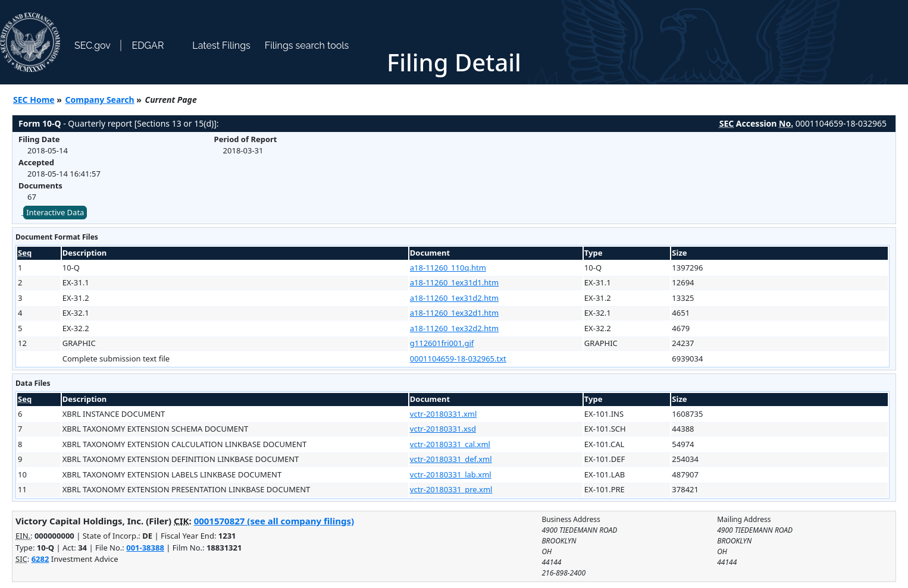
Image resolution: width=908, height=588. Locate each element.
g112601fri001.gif (442, 343)
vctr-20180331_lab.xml (451, 474)
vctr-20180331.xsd (443, 429)
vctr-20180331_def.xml (451, 459)
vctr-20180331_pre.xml (451, 489)
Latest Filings (221, 45)
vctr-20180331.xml (443, 414)
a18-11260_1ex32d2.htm (454, 328)
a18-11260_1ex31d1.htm (454, 282)
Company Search (100, 100)
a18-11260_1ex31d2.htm (454, 298)
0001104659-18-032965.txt (458, 359)
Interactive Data (55, 212)
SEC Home (34, 100)
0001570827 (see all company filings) (274, 521)
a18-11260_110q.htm (448, 268)
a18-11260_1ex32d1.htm (454, 313)
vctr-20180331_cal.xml (450, 444)
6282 (40, 559)
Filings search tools (307, 45)
